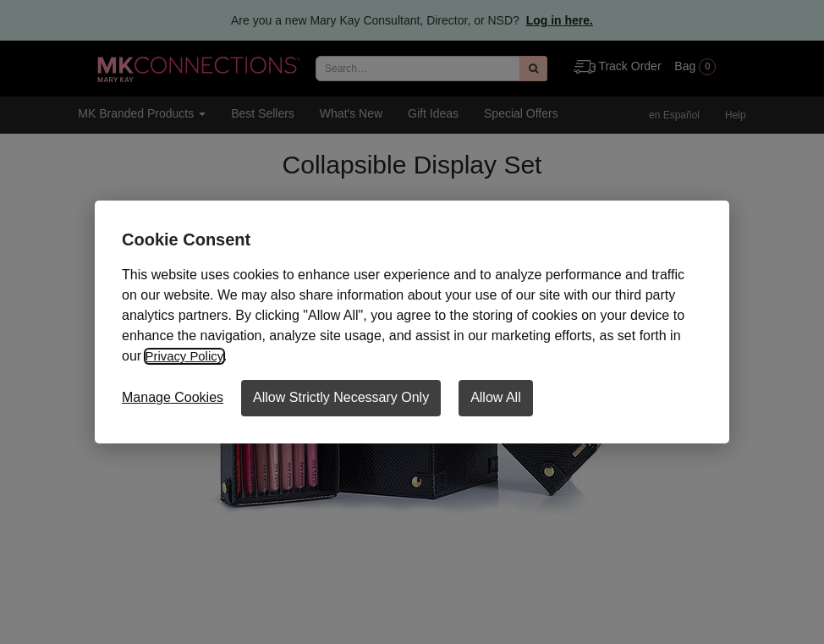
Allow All (496, 397)
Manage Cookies (173, 397)
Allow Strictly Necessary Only (341, 397)
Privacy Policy (187, 356)
